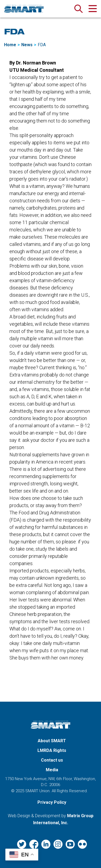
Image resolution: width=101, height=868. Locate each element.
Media (52, 770)
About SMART (52, 741)
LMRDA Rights (52, 750)
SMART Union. (38, 791)
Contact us (52, 760)
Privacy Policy (52, 802)
